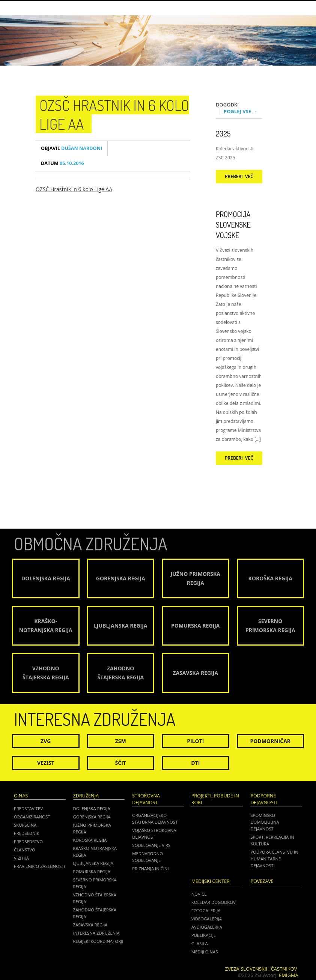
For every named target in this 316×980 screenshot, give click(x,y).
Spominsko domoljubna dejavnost (265, 822)
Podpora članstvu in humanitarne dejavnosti (274, 859)
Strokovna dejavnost (146, 799)
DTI (195, 763)
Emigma (289, 975)
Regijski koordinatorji (98, 941)
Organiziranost (32, 817)
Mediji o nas (205, 952)
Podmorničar (270, 741)
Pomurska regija (92, 871)
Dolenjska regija (92, 808)
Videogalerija (207, 919)
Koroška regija (90, 840)
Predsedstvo (28, 841)
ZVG (46, 741)
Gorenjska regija (92, 817)
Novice (199, 894)
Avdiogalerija (207, 927)
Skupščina (25, 825)
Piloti (195, 741)
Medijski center (211, 881)
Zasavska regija (90, 925)
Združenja (86, 796)
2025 (223, 133)
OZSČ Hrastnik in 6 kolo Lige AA (74, 189)
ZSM (121, 741)
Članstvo (25, 850)
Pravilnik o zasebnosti (40, 866)
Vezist (46, 763)
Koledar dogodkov (214, 902)
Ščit (121, 763)
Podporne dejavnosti (264, 799)
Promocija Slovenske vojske (233, 225)
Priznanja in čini (150, 868)
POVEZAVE (262, 881)
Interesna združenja (96, 933)
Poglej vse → (241, 111)
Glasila (200, 943)
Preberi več (239, 176)
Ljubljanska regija (93, 863)
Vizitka (21, 858)
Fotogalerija (206, 910)
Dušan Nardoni (71, 148)
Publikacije (204, 935)
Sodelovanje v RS (151, 845)
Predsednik (27, 833)
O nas (21, 796)
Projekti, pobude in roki (215, 799)
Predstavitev (28, 808)
